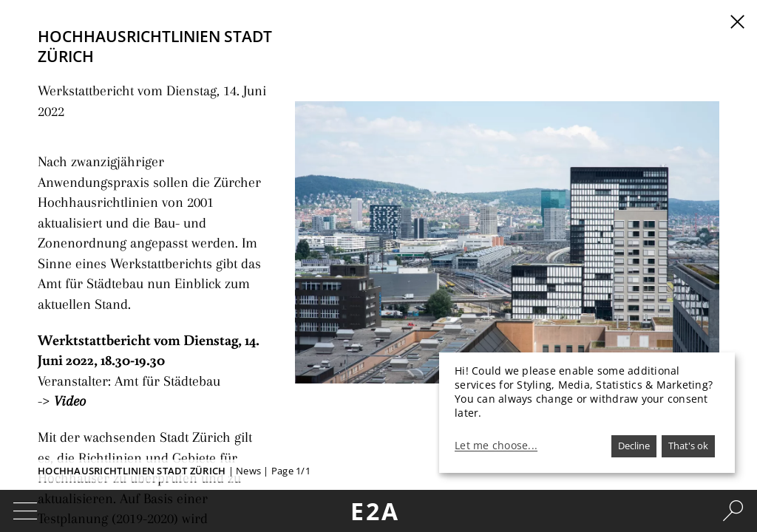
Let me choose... (496, 446)
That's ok (688, 446)
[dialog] (587, 413)
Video (66, 296)
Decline (634, 446)
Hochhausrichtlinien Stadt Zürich (132, 471)
